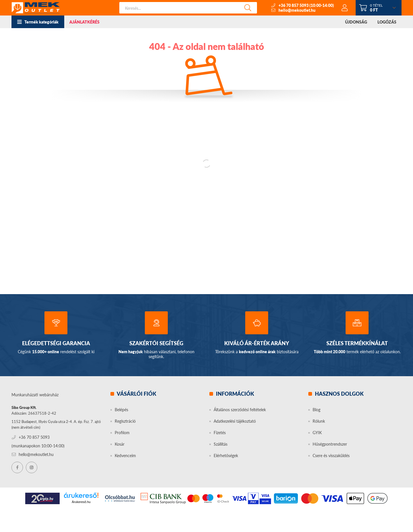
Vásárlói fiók (136, 394)
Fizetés (220, 433)
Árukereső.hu (81, 502)
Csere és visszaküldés (331, 456)
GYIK (317, 433)
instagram (32, 467)
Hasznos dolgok (339, 394)
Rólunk (319, 421)
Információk (234, 394)
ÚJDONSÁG (356, 22)
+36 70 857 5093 (294, 5)
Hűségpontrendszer (330, 444)
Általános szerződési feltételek (240, 410)
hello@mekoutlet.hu (297, 10)
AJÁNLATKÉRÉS (84, 22)
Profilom (122, 433)
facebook (17, 467)
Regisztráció (125, 421)
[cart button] (379, 8)
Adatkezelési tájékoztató (235, 421)
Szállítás (221, 444)
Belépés (121, 410)
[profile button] (345, 8)
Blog (316, 410)
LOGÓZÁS (387, 22)
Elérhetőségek (226, 456)
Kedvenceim (125, 456)
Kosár (120, 444)
